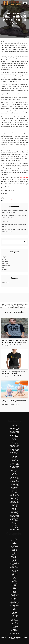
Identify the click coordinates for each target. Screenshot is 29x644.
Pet (14, 607)
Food (14, 577)
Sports (14, 629)
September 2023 (14, 469)
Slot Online (14, 624)
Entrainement (14, 569)
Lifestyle (14, 591)
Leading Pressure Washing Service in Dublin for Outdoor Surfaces (14, 212)
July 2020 (15, 522)
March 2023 (14, 477)
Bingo (14, 545)
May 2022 (14, 491)
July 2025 (15, 438)
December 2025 (14, 431)
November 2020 (14, 517)
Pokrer (14, 610)
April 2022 (14, 493)
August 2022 (14, 487)
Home (14, 587)
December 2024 (14, 448)
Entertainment (6, 265)
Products (14, 614)
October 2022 (14, 484)
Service (14, 617)
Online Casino (14, 603)
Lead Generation (14, 590)
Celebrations (15, 555)
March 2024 (14, 461)
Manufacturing (14, 594)
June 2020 (14, 524)
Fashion (14, 575)
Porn (14, 611)
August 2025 (14, 437)
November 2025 (14, 433)
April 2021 (14, 510)
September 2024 (15, 452)
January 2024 (15, 463)
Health (4, 260)
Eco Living (14, 565)
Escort (14, 572)
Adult (14, 538)
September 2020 (15, 519)
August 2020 (14, 521)
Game (14, 580)
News (15, 600)
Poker (14, 608)
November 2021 (15, 500)
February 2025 (14, 445)
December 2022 (14, 482)
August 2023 (14, 470)
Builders (14, 548)
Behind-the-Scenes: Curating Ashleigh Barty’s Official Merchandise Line (14, 341)
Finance (14, 576)
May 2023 (14, 475)
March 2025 (14, 444)
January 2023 (14, 480)
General (14, 584)
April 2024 (14, 459)
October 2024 (14, 451)
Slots (14, 625)
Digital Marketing (15, 563)
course (14, 558)
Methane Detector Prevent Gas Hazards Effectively (14, 226)
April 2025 (14, 442)
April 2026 (14, 426)
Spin (14, 628)
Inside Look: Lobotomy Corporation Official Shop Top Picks (14, 373)
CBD (14, 554)
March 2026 (15, 427)
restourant (14, 615)
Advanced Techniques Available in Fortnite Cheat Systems (14, 221)
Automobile (14, 541)
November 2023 (15, 466)
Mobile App (15, 598)
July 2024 (15, 455)
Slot (15, 622)
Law (3, 267)
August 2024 (14, 454)
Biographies (14, 546)
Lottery (14, 593)
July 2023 (14, 472)
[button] (25, 3)
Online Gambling (14, 604)
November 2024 (14, 449)
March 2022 (14, 494)
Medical (14, 597)
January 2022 (14, 497)
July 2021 (14, 505)
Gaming (14, 583)
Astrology (14, 539)
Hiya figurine (24, 177)
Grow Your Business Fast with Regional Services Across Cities (14, 216)
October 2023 (14, 468)
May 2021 (14, 508)
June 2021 (15, 507)
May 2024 (15, 458)
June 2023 (15, 473)
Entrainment (15, 570)
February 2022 (15, 496)
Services (14, 618)
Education (5, 262)
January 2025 (15, 447)
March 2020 (14, 528)
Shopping (13, 190)
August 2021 (14, 504)
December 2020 (14, 515)
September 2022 (14, 486)
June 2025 (14, 440)
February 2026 (14, 428)
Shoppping (15, 621)
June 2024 (14, 456)
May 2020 (15, 525)
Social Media (14, 626)
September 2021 (14, 503)
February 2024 (14, 462)
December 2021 (14, 498)
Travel (14, 632)
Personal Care (14, 605)
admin (19, 25)
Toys (6, 194)
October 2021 (14, 501)
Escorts (14, 573)
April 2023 (14, 476)
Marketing (5, 264)
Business (5, 258)
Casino (4, 256)
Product (5, 269)
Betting (14, 544)
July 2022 (14, 489)
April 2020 (14, 526)
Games (14, 582)
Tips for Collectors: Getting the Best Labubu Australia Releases (14, 401)
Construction (14, 556)
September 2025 (15, 435)
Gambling (14, 579)
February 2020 (14, 529)
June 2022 (15, 490)
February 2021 (15, 512)
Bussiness (14, 551)
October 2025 (14, 434)
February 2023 (15, 479)
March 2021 (14, 511)
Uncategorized (14, 633)
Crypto (14, 559)
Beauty (14, 542)
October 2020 (14, 518)
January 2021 (14, 514)
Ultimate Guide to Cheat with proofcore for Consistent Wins (14, 230)
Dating (15, 561)
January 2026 (15, 430)
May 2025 (15, 441)
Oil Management (14, 601)
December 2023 (14, 465)
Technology (14, 631)
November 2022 (15, 483)
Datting (14, 562)
